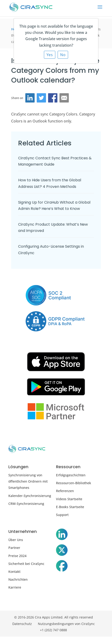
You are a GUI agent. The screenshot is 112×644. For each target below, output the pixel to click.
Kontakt (14, 572)
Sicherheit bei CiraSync (26, 564)
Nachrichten (18, 579)
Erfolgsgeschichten (71, 475)
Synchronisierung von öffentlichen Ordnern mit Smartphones (28, 481)
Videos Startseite (69, 499)
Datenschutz (22, 624)
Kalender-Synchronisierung (30, 496)
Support (62, 515)
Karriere (15, 587)
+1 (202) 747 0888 (53, 630)
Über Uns (16, 540)
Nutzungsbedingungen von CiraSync (66, 624)
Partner (14, 548)
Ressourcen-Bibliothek (74, 483)
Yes (50, 55)
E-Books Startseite (70, 507)
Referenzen (65, 491)
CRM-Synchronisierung (26, 504)
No (63, 55)
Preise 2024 (17, 556)
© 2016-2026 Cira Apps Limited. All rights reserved (54, 617)
